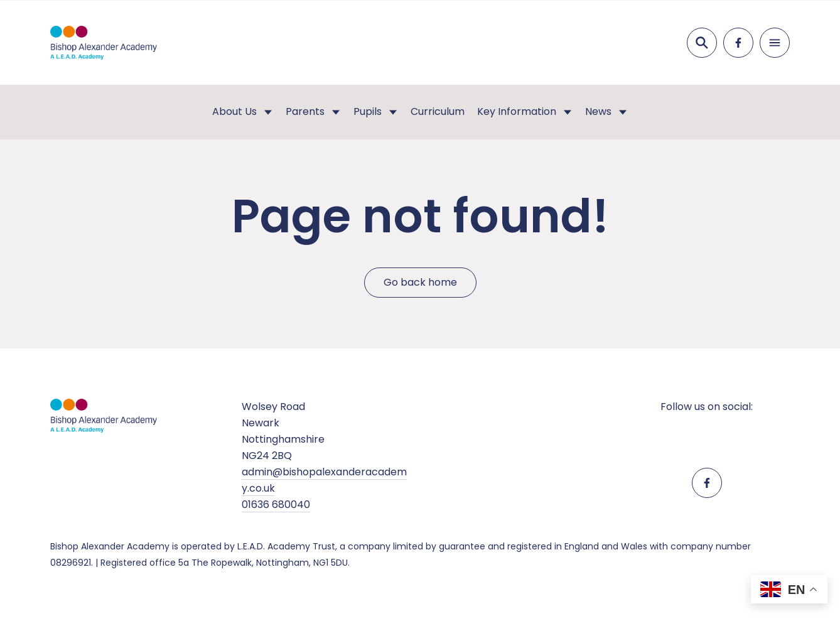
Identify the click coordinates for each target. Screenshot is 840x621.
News (598, 111)
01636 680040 (276, 505)
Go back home (420, 282)
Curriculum (438, 111)
